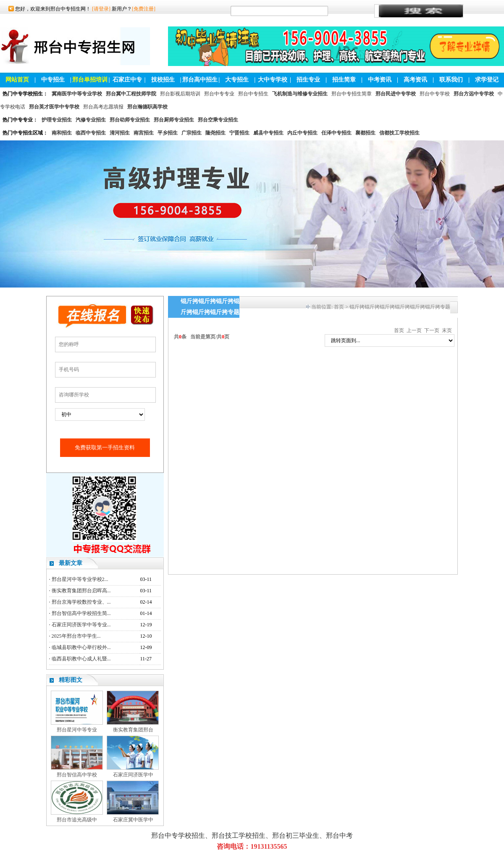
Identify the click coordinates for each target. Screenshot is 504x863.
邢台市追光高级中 (77, 820)
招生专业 (308, 80)
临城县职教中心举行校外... (81, 647)
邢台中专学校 (435, 94)
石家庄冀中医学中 (133, 820)
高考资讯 (415, 80)
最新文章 (71, 563)
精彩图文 (71, 680)
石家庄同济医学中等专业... (81, 625)
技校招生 (163, 80)
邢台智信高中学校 (77, 775)
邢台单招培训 (90, 80)
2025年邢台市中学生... (76, 636)
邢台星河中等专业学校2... (80, 579)
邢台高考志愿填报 (103, 107)
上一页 (414, 330)
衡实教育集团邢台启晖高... (81, 591)
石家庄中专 (127, 80)
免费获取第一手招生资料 (105, 447)
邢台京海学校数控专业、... (81, 602)
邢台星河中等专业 (77, 730)
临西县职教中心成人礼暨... (81, 659)
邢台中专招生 (253, 94)
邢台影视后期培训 (180, 94)
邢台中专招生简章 (352, 94)
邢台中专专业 (219, 94)
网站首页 (17, 80)
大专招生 (237, 80)
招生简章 (344, 80)
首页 (339, 307)
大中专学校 (273, 80)
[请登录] (101, 9)
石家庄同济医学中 (133, 775)
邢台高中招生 (200, 80)
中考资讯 (380, 80)
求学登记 (487, 80)
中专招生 (53, 80)
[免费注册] (144, 9)
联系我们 (451, 80)
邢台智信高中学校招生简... (81, 613)
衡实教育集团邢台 (133, 730)
